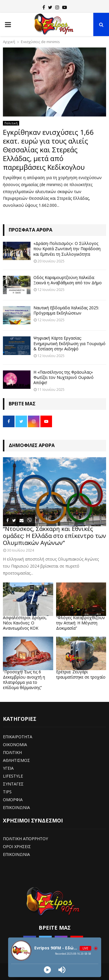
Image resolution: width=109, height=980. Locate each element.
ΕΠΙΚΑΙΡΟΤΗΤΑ (18, 737)
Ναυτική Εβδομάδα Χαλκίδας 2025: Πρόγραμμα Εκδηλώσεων (66, 310)
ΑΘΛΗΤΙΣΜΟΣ (16, 760)
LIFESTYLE (13, 776)
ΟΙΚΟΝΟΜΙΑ (15, 745)
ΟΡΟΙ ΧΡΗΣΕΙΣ (17, 846)
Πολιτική (11, 123)
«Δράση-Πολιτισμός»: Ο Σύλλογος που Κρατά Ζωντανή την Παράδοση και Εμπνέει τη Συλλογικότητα (67, 249)
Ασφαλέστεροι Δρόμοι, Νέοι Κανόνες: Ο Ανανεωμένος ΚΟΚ (25, 623)
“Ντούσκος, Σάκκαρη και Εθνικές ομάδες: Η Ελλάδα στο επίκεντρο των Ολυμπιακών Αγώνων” (54, 536)
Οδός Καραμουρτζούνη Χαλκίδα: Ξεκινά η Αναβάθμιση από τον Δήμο (68, 280)
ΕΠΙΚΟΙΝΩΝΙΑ (16, 807)
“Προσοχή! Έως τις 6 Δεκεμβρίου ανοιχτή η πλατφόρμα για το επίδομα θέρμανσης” (24, 680)
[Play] (47, 970)
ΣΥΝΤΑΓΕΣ (13, 784)
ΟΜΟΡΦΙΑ (13, 800)
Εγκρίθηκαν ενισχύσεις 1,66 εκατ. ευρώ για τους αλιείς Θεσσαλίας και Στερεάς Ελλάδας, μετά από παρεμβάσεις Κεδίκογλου (48, 150)
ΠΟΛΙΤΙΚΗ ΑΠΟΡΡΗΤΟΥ (25, 839)
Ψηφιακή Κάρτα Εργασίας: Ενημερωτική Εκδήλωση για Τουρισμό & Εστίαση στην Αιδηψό (69, 343)
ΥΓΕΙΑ (8, 768)
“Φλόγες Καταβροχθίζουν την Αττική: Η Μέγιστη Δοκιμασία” (81, 623)
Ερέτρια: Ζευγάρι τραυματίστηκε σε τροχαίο (81, 674)
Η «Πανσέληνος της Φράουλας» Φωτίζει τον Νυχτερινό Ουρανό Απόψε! (64, 377)
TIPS (7, 792)
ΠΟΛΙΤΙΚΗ (12, 752)
